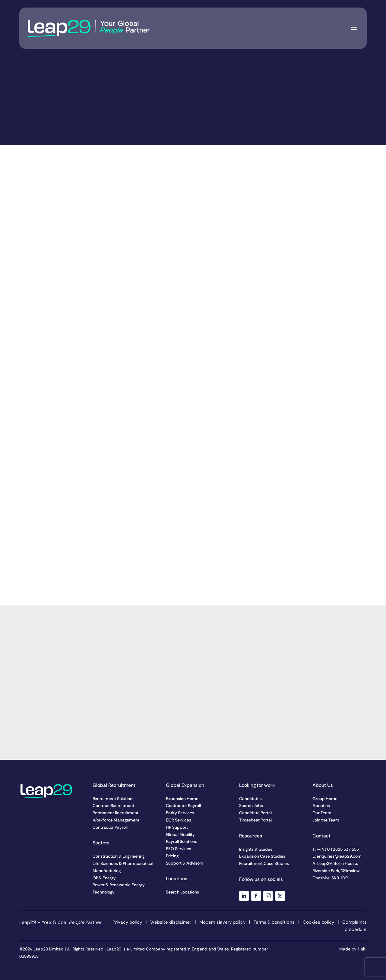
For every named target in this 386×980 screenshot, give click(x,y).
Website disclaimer (171, 922)
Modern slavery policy (222, 922)
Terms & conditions (274, 922)
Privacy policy (127, 922)
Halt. (362, 949)
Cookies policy (318, 922)
